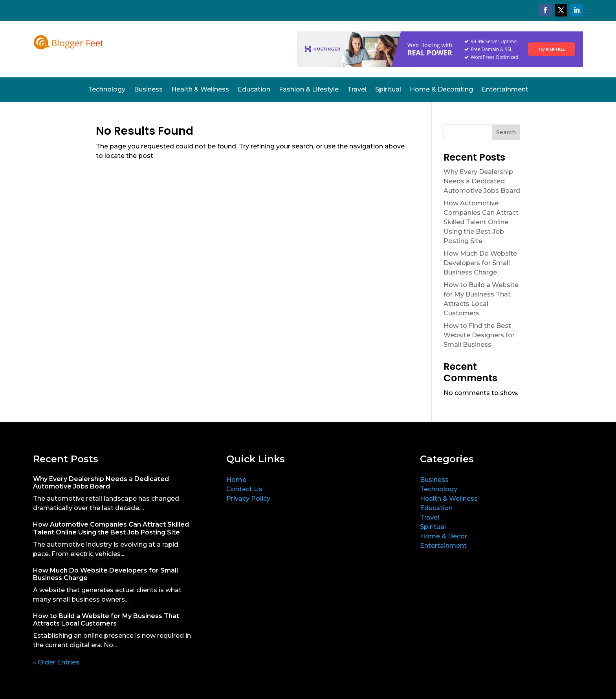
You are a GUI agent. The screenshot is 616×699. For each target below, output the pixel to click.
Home (236, 480)
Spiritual (388, 90)
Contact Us (244, 489)
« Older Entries (56, 662)
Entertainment (505, 90)
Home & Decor (444, 536)
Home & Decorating (441, 90)
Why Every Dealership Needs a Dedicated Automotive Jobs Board (482, 181)
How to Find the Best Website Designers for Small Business (479, 335)
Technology (107, 90)
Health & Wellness (200, 90)
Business (148, 90)
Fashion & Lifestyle (309, 90)
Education (254, 90)
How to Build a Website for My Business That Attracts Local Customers (106, 620)
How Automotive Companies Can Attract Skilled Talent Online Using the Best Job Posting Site (481, 222)
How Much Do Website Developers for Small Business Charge (480, 263)
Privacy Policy (248, 499)
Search (506, 132)
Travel (357, 90)
